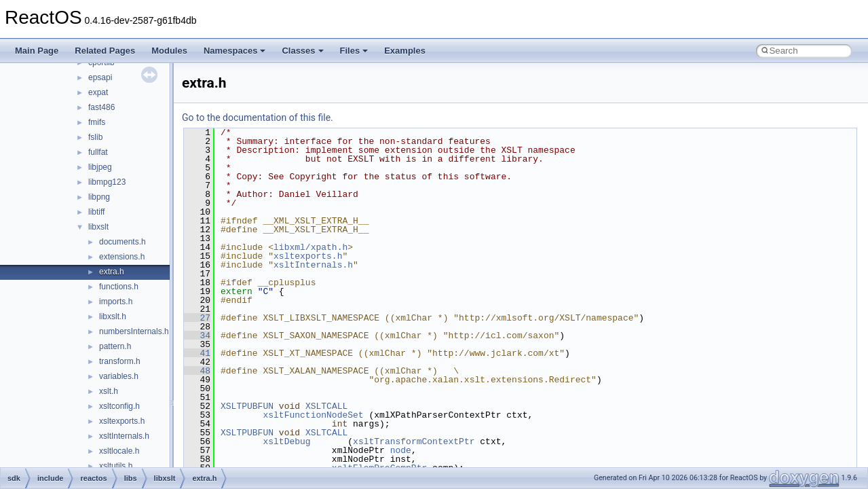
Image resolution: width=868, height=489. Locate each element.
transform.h (120, 361)
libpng (99, 197)
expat (98, 92)
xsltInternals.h (124, 436)
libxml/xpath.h (310, 247)
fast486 (101, 107)
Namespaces (235, 51)
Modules (169, 51)
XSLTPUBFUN (247, 406)
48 (197, 371)
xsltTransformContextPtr (414, 441)
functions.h (119, 287)
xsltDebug (286, 441)
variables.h (119, 376)
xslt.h (109, 391)
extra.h (112, 272)
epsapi (100, 77)
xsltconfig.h (119, 406)
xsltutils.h (116, 466)
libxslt (98, 227)
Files (354, 51)
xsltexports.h (122, 421)
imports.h (116, 302)
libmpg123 (107, 182)
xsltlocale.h (119, 451)
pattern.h (115, 346)
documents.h (122, 242)
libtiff (96, 212)
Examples (405, 51)
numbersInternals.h (134, 331)
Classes (302, 51)
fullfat (98, 152)
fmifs (97, 122)
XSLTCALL (326, 406)
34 (197, 336)
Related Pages (105, 51)
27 (197, 318)
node (401, 450)
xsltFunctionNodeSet (313, 415)
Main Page (37, 51)
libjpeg (100, 167)
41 (197, 353)
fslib (95, 137)
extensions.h (122, 257)
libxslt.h (113, 316)
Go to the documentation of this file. (258, 117)
